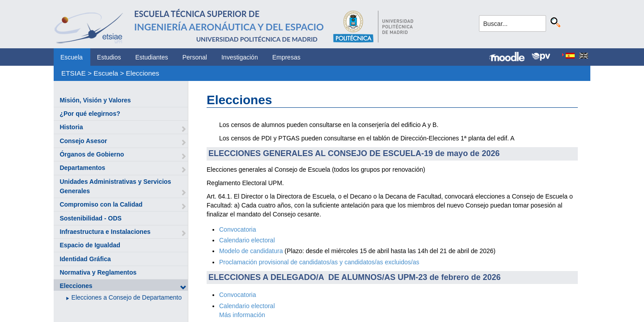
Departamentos (82, 168)
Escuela (72, 57)
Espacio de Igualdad (90, 245)
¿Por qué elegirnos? (90, 114)
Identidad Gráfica (85, 259)
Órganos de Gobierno (92, 154)
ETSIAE (74, 73)
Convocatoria (238, 229)
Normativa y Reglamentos (98, 272)
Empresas (286, 57)
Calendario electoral (247, 240)
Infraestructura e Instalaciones (105, 232)
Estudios (109, 57)
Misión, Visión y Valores (95, 100)
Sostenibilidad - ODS (90, 218)
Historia (71, 127)
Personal (195, 57)
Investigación (240, 57)
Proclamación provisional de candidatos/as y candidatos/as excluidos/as (319, 262)
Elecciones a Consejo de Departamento (127, 297)
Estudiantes (152, 57)
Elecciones (143, 73)
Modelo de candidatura (251, 251)
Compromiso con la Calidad (101, 204)
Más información (242, 315)
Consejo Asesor (83, 141)
